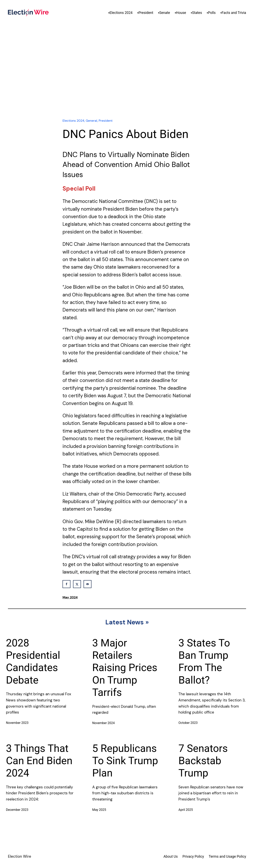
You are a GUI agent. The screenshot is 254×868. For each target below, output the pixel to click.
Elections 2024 (73, 121)
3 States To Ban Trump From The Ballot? (204, 662)
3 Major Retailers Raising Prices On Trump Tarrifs (125, 668)
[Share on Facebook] (66, 584)
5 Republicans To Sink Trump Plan (125, 761)
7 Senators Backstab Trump (203, 761)
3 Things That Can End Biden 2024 (39, 761)
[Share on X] (77, 584)
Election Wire (20, 856)
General (91, 121)
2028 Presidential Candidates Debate (33, 662)
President (106, 121)
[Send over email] (88, 584)
